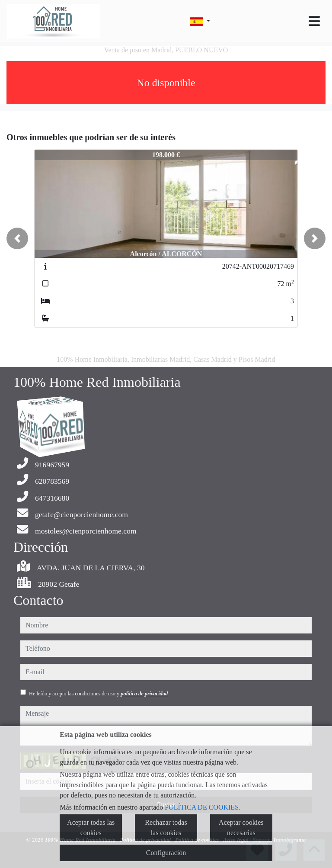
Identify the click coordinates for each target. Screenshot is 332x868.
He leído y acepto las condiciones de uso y (98, 694)
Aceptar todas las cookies (91, 828)
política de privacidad (144, 694)
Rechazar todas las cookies (166, 828)
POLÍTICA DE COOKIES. (203, 807)
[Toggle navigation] (314, 21)
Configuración (166, 853)
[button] (17, 238)
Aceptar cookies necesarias (241, 828)
